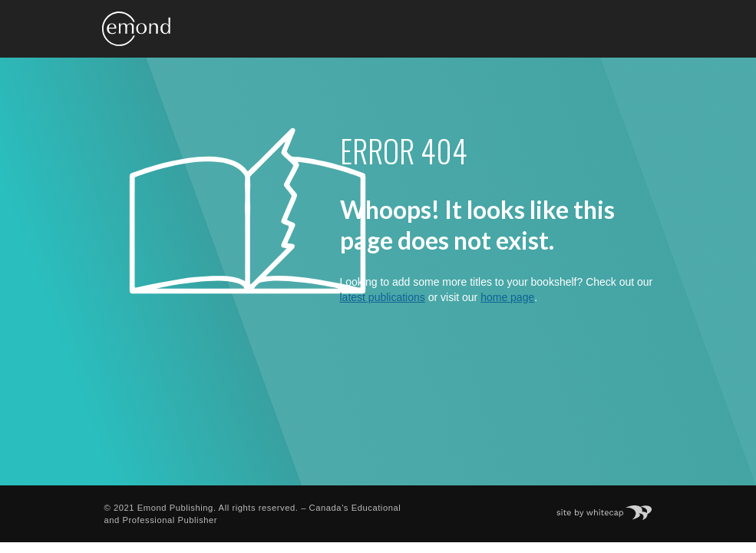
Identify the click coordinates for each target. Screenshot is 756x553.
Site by (611, 508)
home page (507, 297)
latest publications (383, 297)
